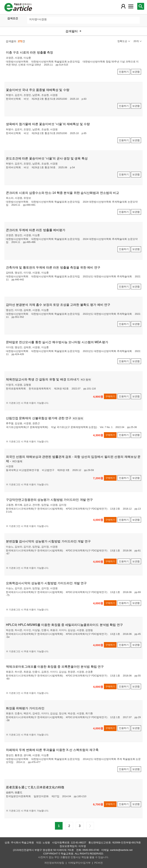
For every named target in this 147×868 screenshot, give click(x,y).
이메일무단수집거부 (79, 863)
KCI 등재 (86, 380)
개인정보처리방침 (54, 863)
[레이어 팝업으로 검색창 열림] (141, 6)
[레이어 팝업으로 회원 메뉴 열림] (123, 6)
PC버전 (99, 863)
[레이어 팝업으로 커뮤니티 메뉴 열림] (131, 6)
